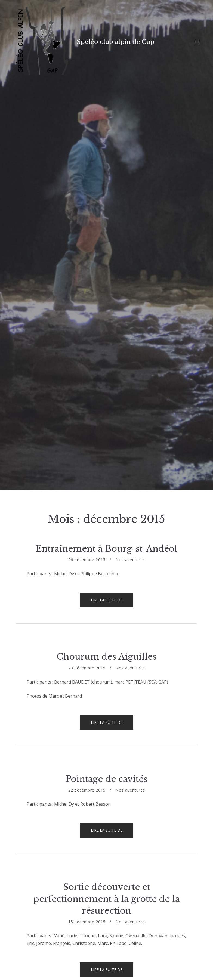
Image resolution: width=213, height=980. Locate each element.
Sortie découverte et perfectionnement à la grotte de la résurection (107, 899)
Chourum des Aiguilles (107, 657)
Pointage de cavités (107, 779)
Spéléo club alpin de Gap (116, 42)
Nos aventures (130, 560)
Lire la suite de (112, 602)
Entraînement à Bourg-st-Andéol (107, 549)
